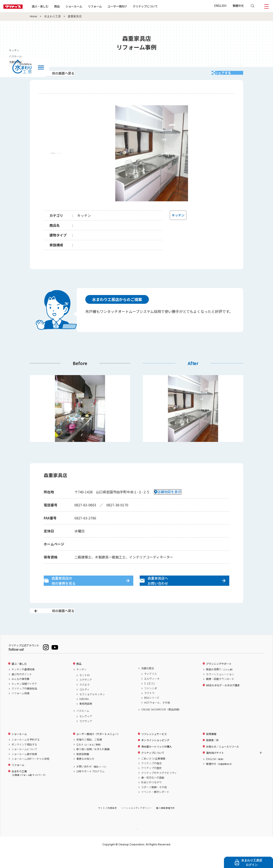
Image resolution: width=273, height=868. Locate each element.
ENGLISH (220, 6)
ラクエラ (84, 700)
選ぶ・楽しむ (54, 6)
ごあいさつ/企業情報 (153, 773)
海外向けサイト (215, 768)
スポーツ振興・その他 (154, 802)
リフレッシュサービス (154, 749)
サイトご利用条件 (107, 823)
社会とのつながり (151, 797)
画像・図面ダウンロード (220, 694)
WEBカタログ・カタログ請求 (223, 700)
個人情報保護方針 (166, 823)
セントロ (84, 690)
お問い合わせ (92, 782)
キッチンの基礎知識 (23, 684)
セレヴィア (86, 731)
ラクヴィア (86, 736)
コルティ (84, 704)
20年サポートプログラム (90, 786)
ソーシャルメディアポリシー (136, 823)
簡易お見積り (220, 684)
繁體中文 (238, 6)
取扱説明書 (83, 769)
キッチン (81, 684)
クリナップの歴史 (151, 783)
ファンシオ (151, 703)
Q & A (89, 759)
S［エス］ (150, 698)
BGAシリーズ (152, 713)
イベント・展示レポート (155, 807)
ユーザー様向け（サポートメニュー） (98, 749)
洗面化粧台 (148, 683)
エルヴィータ (152, 694)
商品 (79, 679)
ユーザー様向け (131, 6)
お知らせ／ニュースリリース (222, 761)
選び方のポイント (22, 689)
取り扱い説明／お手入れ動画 (93, 764)
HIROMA (84, 714)
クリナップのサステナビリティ (159, 788)
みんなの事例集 (20, 694)
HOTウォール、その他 (157, 717)
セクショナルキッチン (92, 709)
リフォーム (108, 6)
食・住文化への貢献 (153, 793)
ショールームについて (24, 764)
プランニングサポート (219, 679)
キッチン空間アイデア (24, 699)
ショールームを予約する (26, 755)
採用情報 (211, 749)
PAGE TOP (136, 844)
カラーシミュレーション (220, 689)
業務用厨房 (86, 719)
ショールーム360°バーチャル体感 (30, 774)
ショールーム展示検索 (24, 769)
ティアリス (150, 689)
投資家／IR (212, 755)
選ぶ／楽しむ (19, 679)
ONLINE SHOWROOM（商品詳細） (161, 725)
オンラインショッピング (155, 755)
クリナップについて (159, 6)
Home (33, 16)
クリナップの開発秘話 (24, 704)
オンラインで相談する (24, 759)
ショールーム (87, 6)
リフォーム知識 (20, 708)
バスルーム (83, 726)
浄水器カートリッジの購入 (157, 761)
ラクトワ (149, 708)
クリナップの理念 (151, 778)
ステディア (86, 695)
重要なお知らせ (85, 774)
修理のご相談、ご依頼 (89, 755)
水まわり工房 (52, 16)
